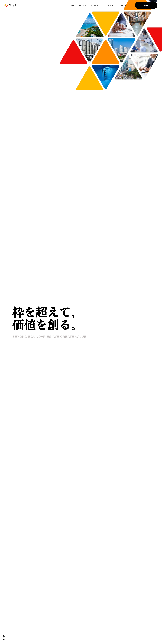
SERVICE (95, 5)
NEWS (83, 5)
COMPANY (110, 5)
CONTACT (146, 5)
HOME (71, 5)
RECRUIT (125, 5)
